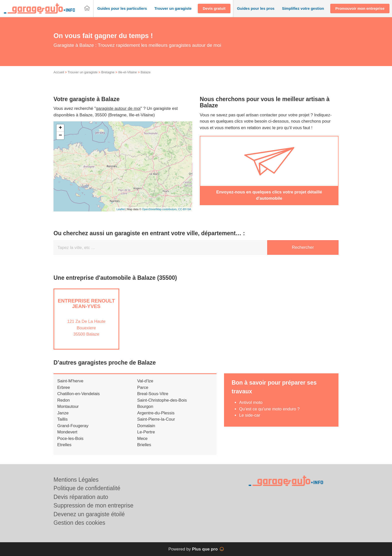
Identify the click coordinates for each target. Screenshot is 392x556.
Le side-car (249, 415)
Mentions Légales (76, 480)
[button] (122, 9)
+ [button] (60, 128)
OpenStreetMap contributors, (160, 209)
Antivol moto (251, 402)
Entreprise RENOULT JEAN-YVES (86, 304)
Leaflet (121, 209)
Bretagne (108, 72)
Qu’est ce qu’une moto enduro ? (269, 409)
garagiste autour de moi (118, 108)
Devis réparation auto (81, 497)
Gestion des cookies (79, 523)
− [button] (60, 136)
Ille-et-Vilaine (128, 72)
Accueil (59, 72)
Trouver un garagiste (83, 72)
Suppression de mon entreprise (93, 505)
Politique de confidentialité (87, 488)
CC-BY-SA (184, 209)
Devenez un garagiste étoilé (89, 514)
